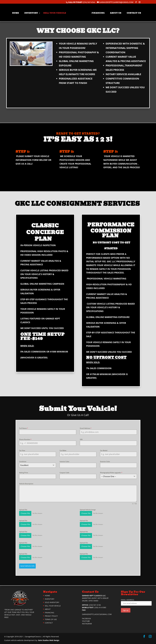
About (48, 609)
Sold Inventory (52, 602)
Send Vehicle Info (27, 566)
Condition (23, 462)
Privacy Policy (51, 616)
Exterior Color (105, 462)
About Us (114, 12)
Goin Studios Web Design (49, 640)
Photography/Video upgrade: (111, 473)
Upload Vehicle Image (88, 510)
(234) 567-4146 (89, 2)
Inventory (33, 12)
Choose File (25, 513)
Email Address (86, 428)
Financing (97, 12)
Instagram (87, 624)
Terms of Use (51, 619)
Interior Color (64, 462)
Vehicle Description (26, 484)
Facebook (86, 619)
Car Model (104, 450)
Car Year (22, 450)
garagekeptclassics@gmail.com (97, 614)
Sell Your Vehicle (56, 12)
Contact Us (132, 12)
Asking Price (24, 473)
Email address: (136, 602)
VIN (81, 439)
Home (17, 12)
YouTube (86, 621)
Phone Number (25, 439)
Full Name (24, 428)
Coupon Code (64, 473)
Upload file (23, 510)
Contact (49, 623)
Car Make (63, 450)
